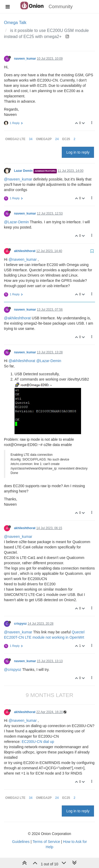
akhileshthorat (25, 251)
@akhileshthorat (17, 318)
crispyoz (20, 624)
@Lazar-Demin (16, 222)
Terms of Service (46, 842)
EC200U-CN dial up (38, 742)
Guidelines (21, 842)
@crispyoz (13, 670)
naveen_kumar (25, 59)
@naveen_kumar (18, 179)
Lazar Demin (23, 171)
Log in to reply (78, 152)
